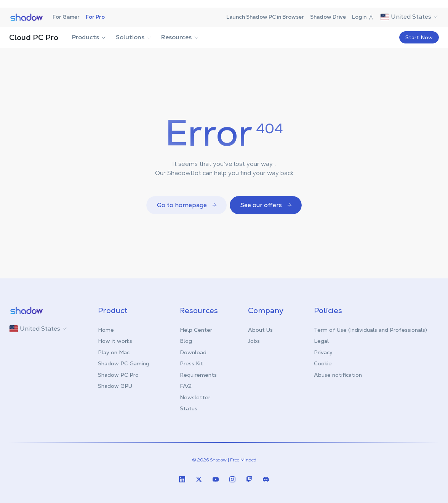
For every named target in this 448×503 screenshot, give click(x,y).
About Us (260, 330)
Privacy (323, 352)
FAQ (186, 386)
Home (106, 330)
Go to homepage (187, 205)
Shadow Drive (328, 17)
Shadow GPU (115, 386)
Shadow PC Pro (118, 375)
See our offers (266, 205)
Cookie (323, 363)
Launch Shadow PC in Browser (265, 17)
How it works (115, 341)
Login (363, 17)
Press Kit (191, 363)
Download (193, 352)
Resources (180, 37)
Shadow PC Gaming (124, 363)
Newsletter (195, 397)
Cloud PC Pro (34, 37)
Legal (321, 341)
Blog (186, 341)
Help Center (196, 330)
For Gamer (66, 17)
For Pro (95, 17)
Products (89, 37)
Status (189, 408)
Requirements (198, 375)
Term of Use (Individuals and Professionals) (370, 330)
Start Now (419, 37)
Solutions (134, 37)
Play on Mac (114, 352)
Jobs (254, 341)
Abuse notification (338, 375)
